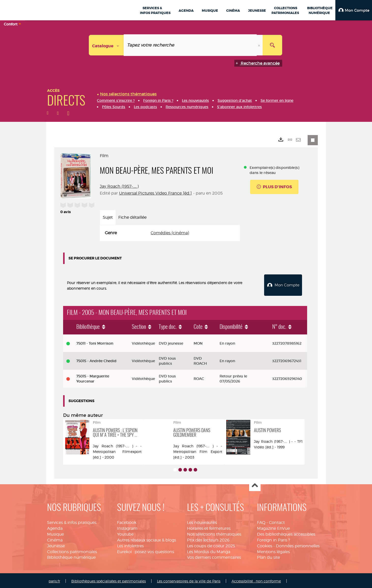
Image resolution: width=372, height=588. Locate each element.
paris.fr (54, 580)
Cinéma (55, 539)
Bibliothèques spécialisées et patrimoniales (109, 580)
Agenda (55, 527)
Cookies (265, 545)
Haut (255, 484)
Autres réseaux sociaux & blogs (147, 539)
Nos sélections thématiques (214, 533)
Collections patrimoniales (72, 550)
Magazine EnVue (273, 527)
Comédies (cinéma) (170, 233)
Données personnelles (298, 545)
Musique (55, 533)
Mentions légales (273, 550)
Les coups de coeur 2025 (211, 545)
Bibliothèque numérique (71, 556)
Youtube (125, 533)
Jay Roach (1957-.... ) (119, 186)
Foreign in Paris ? (274, 539)
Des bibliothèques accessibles (286, 533)
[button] (354, 10)
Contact (277, 521)
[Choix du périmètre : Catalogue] (106, 45)
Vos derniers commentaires (214, 556)
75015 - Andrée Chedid (96, 360)
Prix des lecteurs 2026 (208, 539)
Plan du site (268, 556)
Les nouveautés (202, 521)
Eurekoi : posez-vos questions (146, 550)
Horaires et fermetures (209, 527)
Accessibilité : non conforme (256, 580)
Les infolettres (130, 545)
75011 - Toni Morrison (95, 342)
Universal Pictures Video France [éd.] (156, 193)
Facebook (127, 521)
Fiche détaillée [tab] (132, 217)
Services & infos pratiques (72, 521)
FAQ (261, 521)
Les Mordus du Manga (209, 550)
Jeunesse (56, 545)
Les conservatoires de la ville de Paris (189, 580)
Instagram (127, 527)
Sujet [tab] (108, 217)
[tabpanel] (170, 233)
